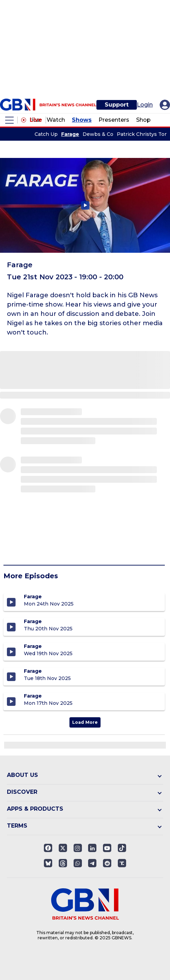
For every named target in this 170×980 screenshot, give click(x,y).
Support (117, 105)
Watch (56, 120)
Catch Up (46, 134)
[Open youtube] (107, 848)
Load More (85, 722)
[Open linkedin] (92, 848)
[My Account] (165, 105)
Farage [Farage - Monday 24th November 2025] (33, 597)
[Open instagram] (78, 848)
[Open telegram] (92, 863)
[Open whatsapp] (78, 863)
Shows (82, 120)
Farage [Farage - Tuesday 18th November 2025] (33, 671)
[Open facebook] (48, 848)
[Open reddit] (107, 863)
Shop (143, 120)
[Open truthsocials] (122, 863)
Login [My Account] (145, 105)
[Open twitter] (63, 848)
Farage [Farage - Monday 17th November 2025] (33, 696)
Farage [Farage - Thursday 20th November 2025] (33, 621)
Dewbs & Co (98, 134)
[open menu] (10, 120)
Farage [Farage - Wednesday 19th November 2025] (33, 646)
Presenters (114, 120)
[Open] (122, 848)
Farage (70, 134)
